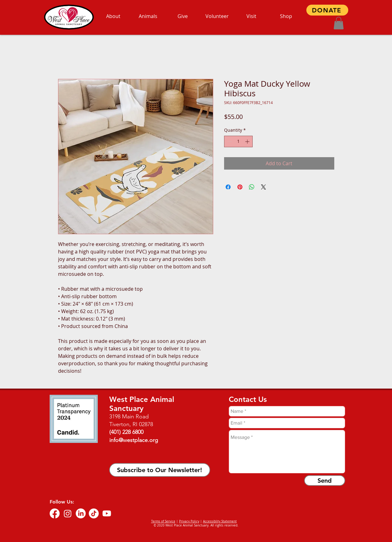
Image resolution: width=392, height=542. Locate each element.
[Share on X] (264, 187)
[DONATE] (327, 10)
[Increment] (248, 141)
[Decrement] (229, 141)
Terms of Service (163, 521)
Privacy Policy (189, 521)
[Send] (325, 481)
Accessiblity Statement (220, 521)
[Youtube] (107, 513)
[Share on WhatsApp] (252, 187)
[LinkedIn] (81, 513)
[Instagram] (68, 513)
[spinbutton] (238, 141)
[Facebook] (55, 513)
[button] (339, 23)
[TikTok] (94, 513)
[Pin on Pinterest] (240, 187)
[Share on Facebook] (228, 187)
